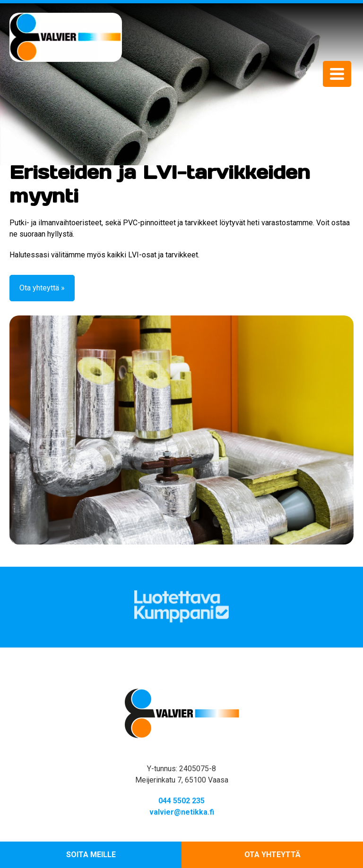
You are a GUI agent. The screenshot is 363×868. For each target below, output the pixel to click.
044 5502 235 (181, 801)
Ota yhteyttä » (42, 288)
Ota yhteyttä (272, 855)
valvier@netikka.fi (182, 812)
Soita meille (91, 855)
